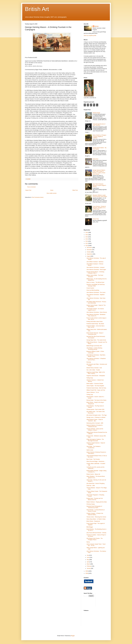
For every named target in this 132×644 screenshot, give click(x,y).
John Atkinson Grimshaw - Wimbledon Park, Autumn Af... (96, 315)
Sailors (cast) (90, 450)
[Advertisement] (105, 600)
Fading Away (90, 378)
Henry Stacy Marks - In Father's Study (96, 519)
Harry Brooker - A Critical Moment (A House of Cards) (95, 510)
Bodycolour (96, 159)
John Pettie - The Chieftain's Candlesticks (93, 447)
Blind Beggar (90, 527)
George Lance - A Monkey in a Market (96, 417)
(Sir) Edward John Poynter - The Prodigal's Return (94, 539)
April (88, 562)
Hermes (97, 26)
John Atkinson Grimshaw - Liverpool (95, 267)
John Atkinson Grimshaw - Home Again (96, 270)
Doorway (89, 362)
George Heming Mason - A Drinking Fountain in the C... (95, 272)
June (88, 557)
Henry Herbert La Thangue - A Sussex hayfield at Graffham (100, 136)
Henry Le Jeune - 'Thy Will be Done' (95, 282)
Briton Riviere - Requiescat (93, 521)
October (89, 252)
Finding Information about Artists (94, 322)
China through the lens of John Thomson (99, 125)
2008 (87, 573)
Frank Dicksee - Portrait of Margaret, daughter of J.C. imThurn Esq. (99, 208)
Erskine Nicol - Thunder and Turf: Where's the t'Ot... (95, 499)
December (90, 248)
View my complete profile (90, 36)
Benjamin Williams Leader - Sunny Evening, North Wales (100, 196)
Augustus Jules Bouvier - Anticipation (96, 376)
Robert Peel (96, 219)
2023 (87, 232)
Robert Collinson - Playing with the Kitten (97, 502)
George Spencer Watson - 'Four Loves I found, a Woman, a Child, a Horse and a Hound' (99, 172)
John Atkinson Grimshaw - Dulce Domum (97, 312)
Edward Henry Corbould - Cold (94, 368)
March (88, 564)
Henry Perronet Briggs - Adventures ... (96, 461)
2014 (87, 237)
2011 (87, 243)
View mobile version (52, 193)
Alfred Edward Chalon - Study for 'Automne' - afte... (95, 420)
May (88, 560)
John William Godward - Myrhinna (95, 262)
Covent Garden (90, 288)
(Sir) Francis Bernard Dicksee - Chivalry (96, 533)
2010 (87, 246)
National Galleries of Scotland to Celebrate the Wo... (94, 426)
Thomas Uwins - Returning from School (96, 517)
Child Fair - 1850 (91, 486)
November (90, 250)
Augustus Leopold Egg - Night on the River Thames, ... (96, 373)
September (90, 254)
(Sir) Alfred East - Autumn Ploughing (95, 483)
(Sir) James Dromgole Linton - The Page (97, 415)
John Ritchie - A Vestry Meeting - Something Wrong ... (95, 349)
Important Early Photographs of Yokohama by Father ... (94, 507)
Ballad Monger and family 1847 (94, 346)
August (89, 256)
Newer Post (28, 190)
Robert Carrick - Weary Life (93, 474)
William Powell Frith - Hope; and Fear (96, 390)
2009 (87, 571)
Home (52, 190)
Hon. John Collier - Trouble (93, 370)
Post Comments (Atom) (38, 197)
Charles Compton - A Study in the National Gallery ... (95, 514)
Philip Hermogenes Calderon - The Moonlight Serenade (95, 440)
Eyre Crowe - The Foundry (93, 459)
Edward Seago (96, 113)
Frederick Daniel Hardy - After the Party (96, 388)
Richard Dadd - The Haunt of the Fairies (96, 400)
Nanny (88, 542)
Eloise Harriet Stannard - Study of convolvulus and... (95, 334)
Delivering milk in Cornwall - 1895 (95, 423)
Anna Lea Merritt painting (93, 290)
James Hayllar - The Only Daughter (95, 386)
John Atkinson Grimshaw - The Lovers (96, 292)
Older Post (75, 190)
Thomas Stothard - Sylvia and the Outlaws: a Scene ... (95, 429)
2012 (87, 241)
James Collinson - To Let (93, 392)
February (89, 566)
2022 (87, 235)
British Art (37, 9)
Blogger (73, 636)
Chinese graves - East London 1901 (95, 409)
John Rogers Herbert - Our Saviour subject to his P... (95, 309)
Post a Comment (31, 187)
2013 (87, 239)
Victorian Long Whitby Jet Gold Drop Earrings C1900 (96, 285)
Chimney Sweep (91, 504)
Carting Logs (90, 395)
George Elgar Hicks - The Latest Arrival (96, 340)
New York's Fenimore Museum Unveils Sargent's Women (99, 185)
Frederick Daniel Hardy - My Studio (95, 324)
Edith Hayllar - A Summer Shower (95, 384)
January (89, 568)
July (88, 555)
